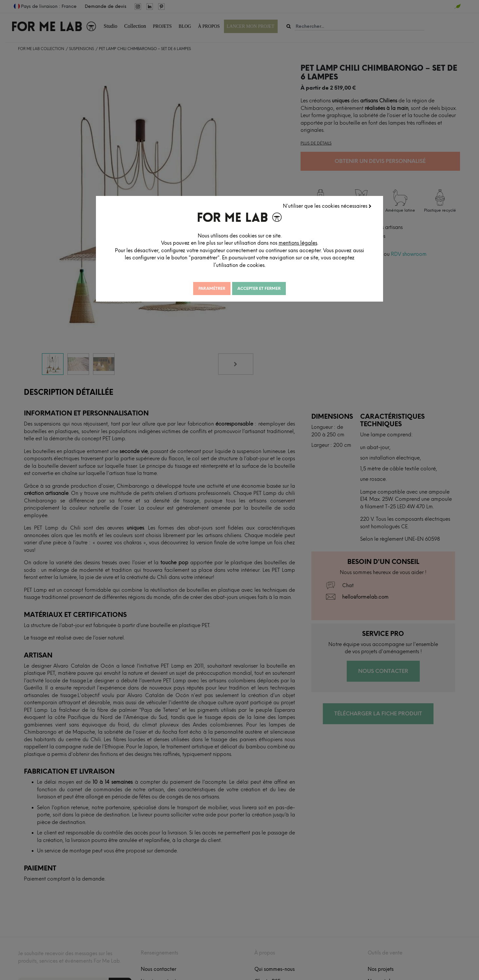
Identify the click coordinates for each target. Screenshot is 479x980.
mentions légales (305, 243)
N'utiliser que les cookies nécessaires (328, 206)
